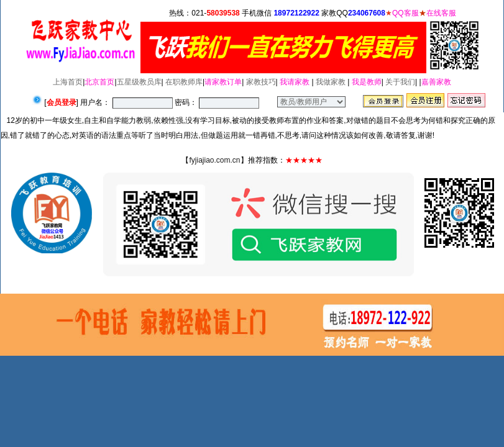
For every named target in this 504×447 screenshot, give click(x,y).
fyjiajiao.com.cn (214, 160)
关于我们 (400, 82)
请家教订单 (223, 82)
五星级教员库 (139, 82)
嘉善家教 (436, 82)
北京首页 (99, 82)
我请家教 (295, 82)
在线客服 (441, 13)
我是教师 (367, 82)
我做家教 (331, 82)
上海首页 (68, 82)
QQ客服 (405, 13)
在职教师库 (184, 82)
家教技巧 (261, 82)
